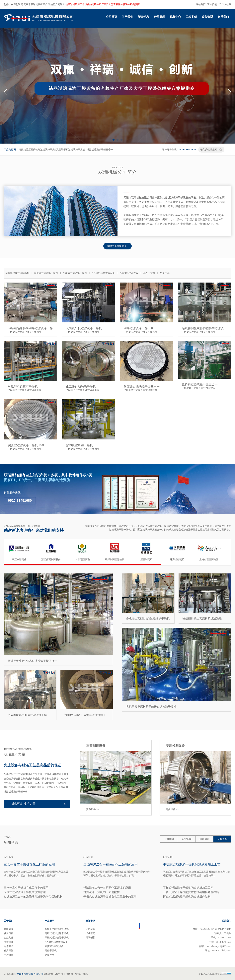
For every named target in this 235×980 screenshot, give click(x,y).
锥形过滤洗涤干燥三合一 (100, 150)
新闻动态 (143, 17)
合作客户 (9, 946)
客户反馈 (212, 4)
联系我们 (223, 17)
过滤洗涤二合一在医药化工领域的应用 (107, 888)
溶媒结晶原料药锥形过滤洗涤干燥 (37, 150)
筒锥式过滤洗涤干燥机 (46, 273)
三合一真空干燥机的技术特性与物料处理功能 (191, 892)
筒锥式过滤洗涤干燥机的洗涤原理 (25, 892)
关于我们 (127, 17)
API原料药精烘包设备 (103, 273)
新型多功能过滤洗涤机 (17, 273)
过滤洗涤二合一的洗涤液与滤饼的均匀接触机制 (33, 897)
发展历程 (9, 933)
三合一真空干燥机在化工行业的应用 (26, 888)
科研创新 (204, 839)
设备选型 (207, 17)
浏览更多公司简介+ (118, 246)
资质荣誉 (9, 950)
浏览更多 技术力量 (23, 804)
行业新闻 (187, 839)
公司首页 (112, 17)
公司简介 (9, 929)
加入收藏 (225, 4)
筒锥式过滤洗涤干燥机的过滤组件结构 (187, 897)
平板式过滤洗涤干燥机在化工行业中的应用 (110, 897)
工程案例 (191, 17)
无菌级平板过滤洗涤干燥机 (71, 150)
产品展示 (159, 17)
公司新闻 (169, 839)
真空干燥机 (149, 273)
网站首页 (201, 4)
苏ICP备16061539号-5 (215, 974)
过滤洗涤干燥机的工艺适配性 (102, 892)
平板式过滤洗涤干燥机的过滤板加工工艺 (188, 888)
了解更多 (222, 839)
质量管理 (9, 942)
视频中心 (175, 17)
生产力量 (9, 955)
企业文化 (9, 938)
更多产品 (165, 273)
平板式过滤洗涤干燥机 (75, 273)
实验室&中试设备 (129, 273)
